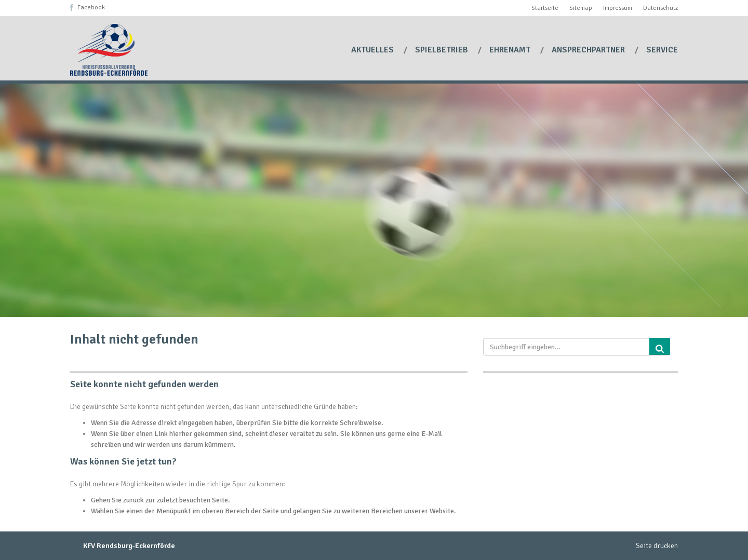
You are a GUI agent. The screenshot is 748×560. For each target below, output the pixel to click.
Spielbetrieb (443, 50)
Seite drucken (657, 546)
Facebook (91, 8)
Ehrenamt (511, 50)
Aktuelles (373, 50)
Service (662, 50)
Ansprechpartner (589, 50)
